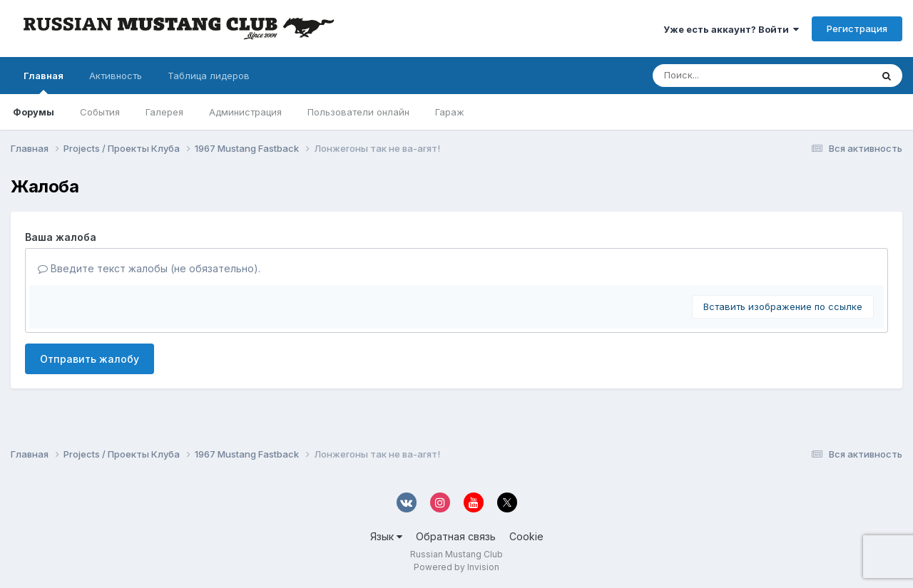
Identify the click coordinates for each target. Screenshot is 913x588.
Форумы (34, 112)
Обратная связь (456, 536)
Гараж (450, 112)
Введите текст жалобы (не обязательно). (149, 268)
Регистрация (857, 29)
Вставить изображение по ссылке (783, 306)
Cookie (526, 536)
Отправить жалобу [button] (90, 359)
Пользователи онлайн (358, 112)
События (100, 112)
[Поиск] (735, 76)
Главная (44, 82)
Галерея (164, 112)
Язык (386, 536)
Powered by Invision (456, 567)
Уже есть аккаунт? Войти (731, 29)
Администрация (245, 112)
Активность (116, 76)
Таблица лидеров (209, 76)
